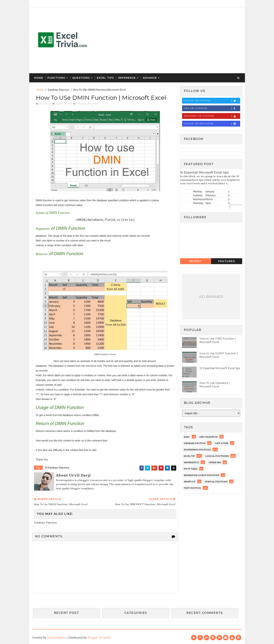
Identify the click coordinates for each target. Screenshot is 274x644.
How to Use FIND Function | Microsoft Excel (218, 340)
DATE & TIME (222, 443)
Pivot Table (191, 469)
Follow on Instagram (212, 124)
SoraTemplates (57, 638)
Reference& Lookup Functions (201, 475)
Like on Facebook (212, 108)
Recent (196, 261)
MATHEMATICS (191, 462)
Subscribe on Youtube (212, 116)
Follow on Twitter (212, 101)
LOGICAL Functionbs (217, 456)
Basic (187, 437)
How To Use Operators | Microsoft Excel (215, 385)
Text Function (192, 488)
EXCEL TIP (189, 456)
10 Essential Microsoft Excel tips (204, 172)
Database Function (58, 90)
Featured (227, 261)
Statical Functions (216, 482)
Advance (150, 78)
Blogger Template (99, 638)
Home (39, 78)
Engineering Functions (197, 450)
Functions (56, 78)
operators (215, 462)
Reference (127, 78)
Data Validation (208, 437)
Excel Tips (105, 78)
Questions (81, 78)
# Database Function (57, 468)
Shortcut (190, 482)
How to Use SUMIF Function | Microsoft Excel (219, 355)
